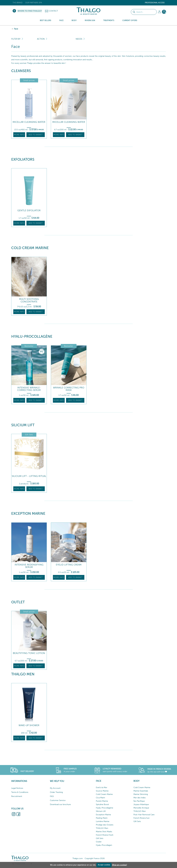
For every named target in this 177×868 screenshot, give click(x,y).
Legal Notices (17, 788)
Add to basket (36, 135)
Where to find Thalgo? (30, 11)
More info (19, 135)
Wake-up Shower (29, 725)
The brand (18, 3)
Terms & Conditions (20, 792)
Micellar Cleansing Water (29, 122)
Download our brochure (60, 804)
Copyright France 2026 (95, 858)
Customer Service (58, 800)
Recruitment (17, 796)
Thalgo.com (78, 858)
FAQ (52, 796)
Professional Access (155, 3)
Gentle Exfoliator (29, 210)
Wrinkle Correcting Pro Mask (69, 389)
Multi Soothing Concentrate (29, 300)
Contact (53, 11)
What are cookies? (119, 865)
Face (16, 29)
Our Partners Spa (34, 3)
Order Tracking (56, 792)
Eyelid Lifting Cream (69, 565)
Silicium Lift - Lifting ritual (29, 476)
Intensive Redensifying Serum (29, 566)
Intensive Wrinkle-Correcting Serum (29, 389)
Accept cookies (104, 865)
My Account (55, 788)
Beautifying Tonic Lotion (29, 653)
